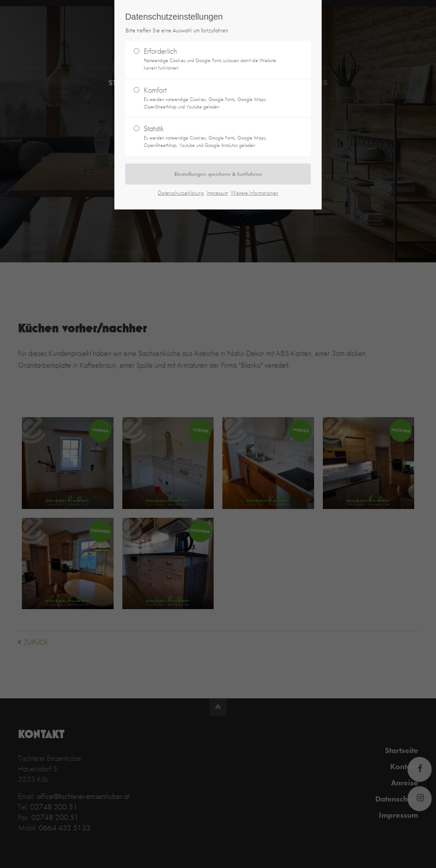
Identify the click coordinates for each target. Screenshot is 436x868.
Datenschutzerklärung (181, 193)
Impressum (217, 193)
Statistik (215, 136)
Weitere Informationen (254, 193)
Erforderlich (215, 59)
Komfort (215, 98)
